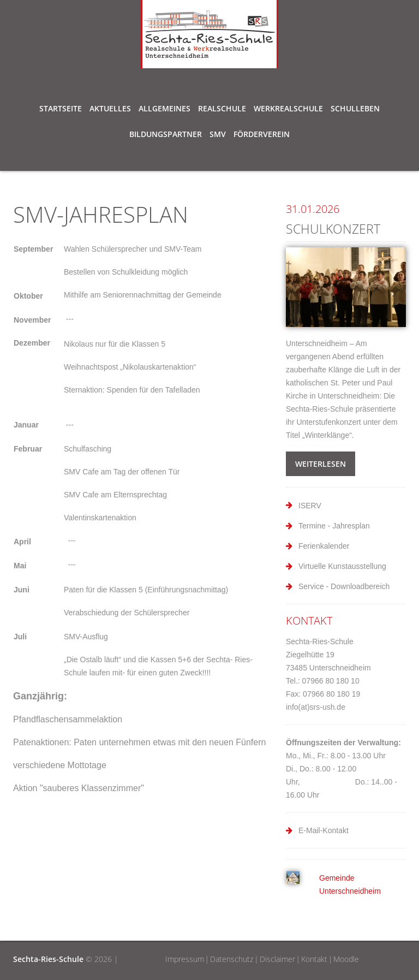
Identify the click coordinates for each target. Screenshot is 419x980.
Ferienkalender (324, 546)
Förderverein (262, 134)
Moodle (346, 959)
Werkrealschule (288, 110)
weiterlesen (321, 464)
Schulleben (355, 110)
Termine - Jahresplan (334, 526)
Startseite (61, 108)
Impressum (185, 959)
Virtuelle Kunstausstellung (342, 566)
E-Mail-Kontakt (324, 830)
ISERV (310, 506)
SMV (218, 136)
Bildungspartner (166, 136)
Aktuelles (110, 108)
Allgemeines (164, 110)
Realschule (222, 110)
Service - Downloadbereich (344, 586)
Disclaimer (277, 959)
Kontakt (314, 959)
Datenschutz (232, 959)
